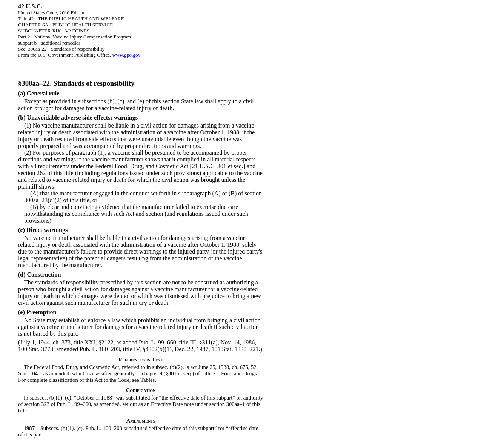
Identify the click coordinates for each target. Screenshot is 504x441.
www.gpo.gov (127, 55)
